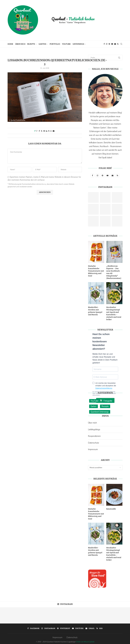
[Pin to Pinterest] (44, 131)
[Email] (115, 44)
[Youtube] (112, 44)
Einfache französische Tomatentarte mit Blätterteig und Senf (96, 271)
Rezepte (31, 44)
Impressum (93, 449)
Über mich (20, 44)
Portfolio (55, 44)
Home (10, 44)
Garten (42, 44)
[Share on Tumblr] (49, 131)
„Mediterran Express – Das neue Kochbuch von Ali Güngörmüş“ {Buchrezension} (114, 272)
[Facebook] (104, 44)
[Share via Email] (54, 131)
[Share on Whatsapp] (51, 131)
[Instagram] (107, 44)
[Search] (121, 44)
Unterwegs (78, 44)
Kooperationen (94, 435)
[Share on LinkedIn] (47, 131)
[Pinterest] (109, 44)
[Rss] (118, 44)
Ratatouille (111, 508)
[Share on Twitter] (42, 131)
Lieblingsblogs (94, 429)
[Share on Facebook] (39, 131)
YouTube (66, 44)
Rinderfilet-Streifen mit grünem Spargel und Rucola (95, 310)
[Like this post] (37, 131)
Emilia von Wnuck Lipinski (85, 640)
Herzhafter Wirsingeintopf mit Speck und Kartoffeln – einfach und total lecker (114, 313)
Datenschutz (93, 442)
